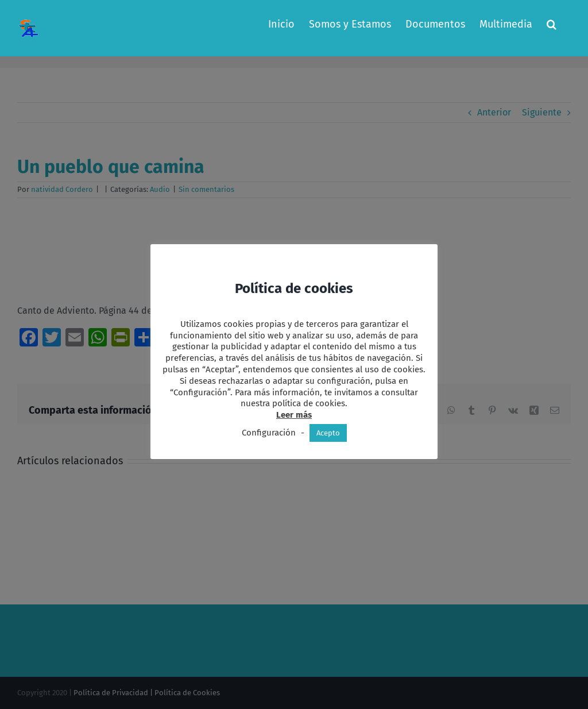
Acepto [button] (328, 433)
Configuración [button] (269, 433)
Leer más (294, 415)
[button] (552, 24)
